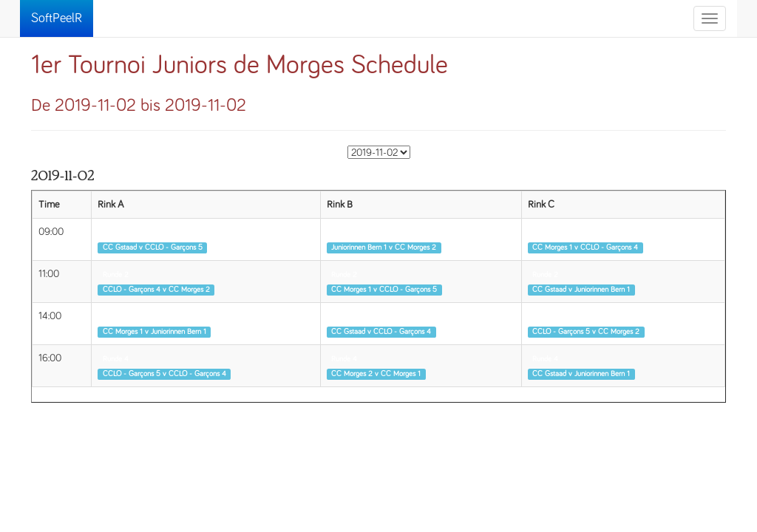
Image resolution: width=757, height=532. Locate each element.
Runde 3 (116, 317)
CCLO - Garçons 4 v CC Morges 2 (156, 290)
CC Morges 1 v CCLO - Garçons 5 (384, 290)
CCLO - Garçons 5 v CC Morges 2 (586, 332)
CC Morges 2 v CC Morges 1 (376, 374)
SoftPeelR (57, 18)
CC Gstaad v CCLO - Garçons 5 (153, 248)
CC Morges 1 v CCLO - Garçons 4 (585, 248)
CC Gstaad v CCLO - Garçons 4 (381, 332)
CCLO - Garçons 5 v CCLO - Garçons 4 (164, 374)
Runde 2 (116, 275)
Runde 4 (116, 359)
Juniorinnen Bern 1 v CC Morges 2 (384, 248)
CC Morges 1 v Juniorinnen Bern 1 (155, 332)
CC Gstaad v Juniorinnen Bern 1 (581, 290)
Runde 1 (115, 233)
